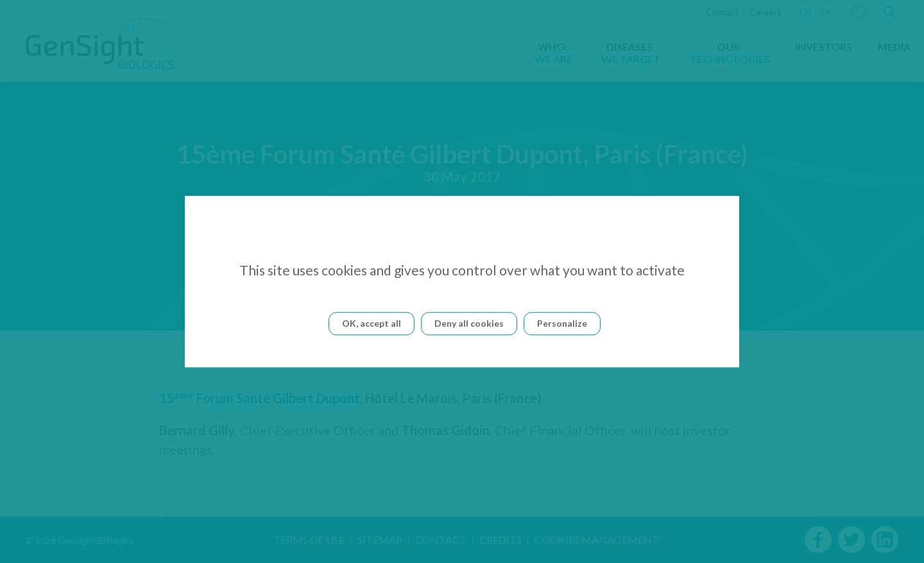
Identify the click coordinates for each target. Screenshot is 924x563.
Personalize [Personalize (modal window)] (562, 323)
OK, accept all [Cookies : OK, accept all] (372, 323)
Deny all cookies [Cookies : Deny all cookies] (469, 323)
